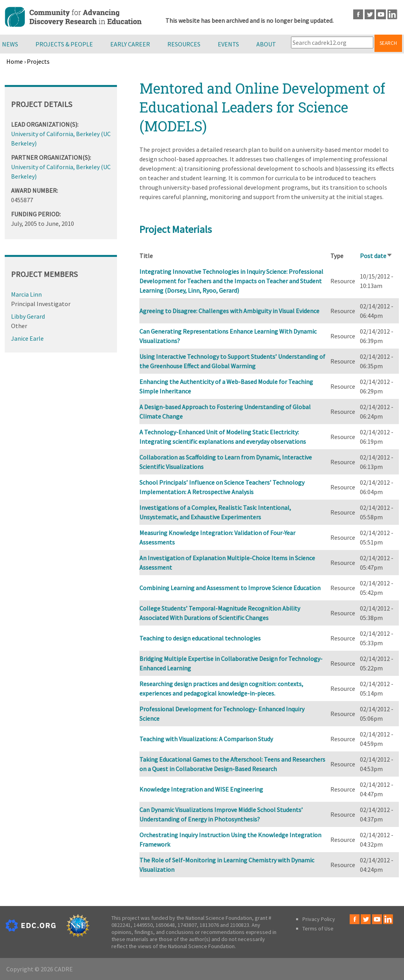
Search (388, 43)
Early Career (130, 44)
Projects (38, 61)
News (10, 44)
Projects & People (64, 44)
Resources (184, 44)
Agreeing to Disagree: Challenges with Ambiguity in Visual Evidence (229, 311)
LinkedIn (392, 14)
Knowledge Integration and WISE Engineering (201, 789)
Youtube (381, 14)
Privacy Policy (319, 919)
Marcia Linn (26, 294)
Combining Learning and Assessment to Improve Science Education (230, 588)
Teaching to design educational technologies (200, 638)
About (266, 44)
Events (228, 44)
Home (15, 61)
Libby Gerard (28, 316)
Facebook (358, 14)
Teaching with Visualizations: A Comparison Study (206, 739)
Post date (376, 256)
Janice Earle (27, 338)
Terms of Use (318, 928)
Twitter (370, 14)
